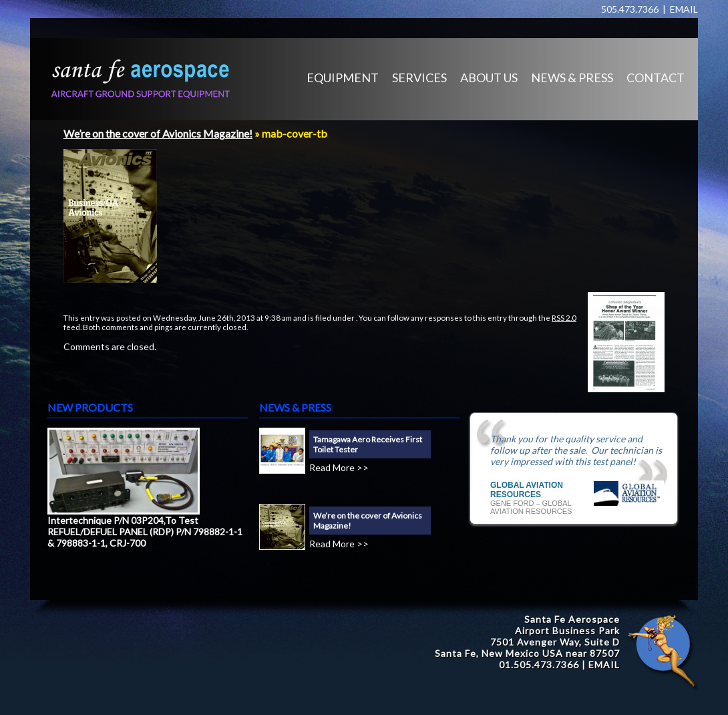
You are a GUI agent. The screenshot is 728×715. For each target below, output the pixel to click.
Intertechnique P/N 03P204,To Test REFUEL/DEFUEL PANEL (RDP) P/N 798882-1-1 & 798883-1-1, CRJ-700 (145, 532)
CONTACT (656, 78)
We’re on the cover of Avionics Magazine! (158, 133)
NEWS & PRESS (572, 78)
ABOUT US (489, 78)
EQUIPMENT (343, 78)
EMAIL (684, 9)
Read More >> (339, 467)
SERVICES (419, 78)
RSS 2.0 (564, 317)
